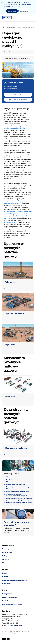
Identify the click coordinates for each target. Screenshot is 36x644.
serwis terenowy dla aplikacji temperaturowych (18, 213)
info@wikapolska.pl (11, 89)
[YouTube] (4, 639)
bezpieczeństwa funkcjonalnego (16, 128)
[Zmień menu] (32, 18)
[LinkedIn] (8, 639)
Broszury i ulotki (12, 474)
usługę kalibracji (10, 212)
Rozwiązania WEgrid (11, 222)
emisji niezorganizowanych (11, 202)
